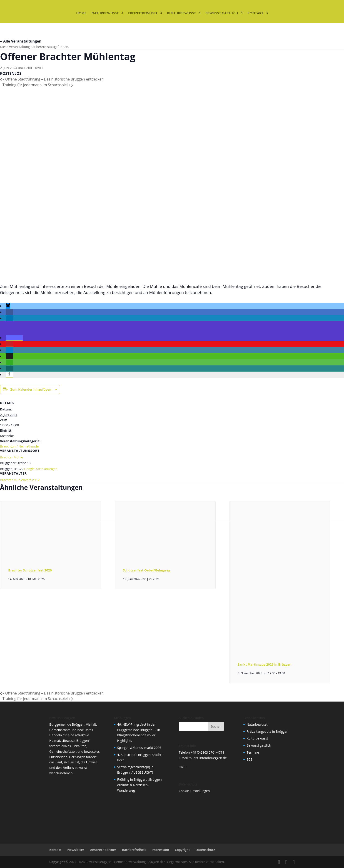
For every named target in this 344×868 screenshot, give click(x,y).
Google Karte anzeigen (41, 469)
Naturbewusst (105, 13)
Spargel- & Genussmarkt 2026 (139, 748)
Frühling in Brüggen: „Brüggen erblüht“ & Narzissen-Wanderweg (140, 785)
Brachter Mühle (11, 457)
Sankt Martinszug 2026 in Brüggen (265, 664)
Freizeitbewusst (143, 13)
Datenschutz (205, 850)
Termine (253, 752)
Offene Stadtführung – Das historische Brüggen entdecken (53, 79)
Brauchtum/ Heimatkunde (19, 446)
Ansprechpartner (103, 850)
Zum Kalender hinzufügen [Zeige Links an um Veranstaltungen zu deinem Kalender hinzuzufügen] (31, 389)
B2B (249, 759)
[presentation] (50, 557)
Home (81, 13)
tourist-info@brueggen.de (208, 758)
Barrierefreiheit (134, 850)
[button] (8, 306)
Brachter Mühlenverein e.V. (20, 480)
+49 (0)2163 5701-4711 (207, 752)
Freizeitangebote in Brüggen (267, 731)
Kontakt (255, 13)
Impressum (160, 850)
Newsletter (76, 850)
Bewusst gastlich (222, 13)
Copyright (182, 850)
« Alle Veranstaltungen (21, 41)
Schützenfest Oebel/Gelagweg (147, 570)
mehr (183, 766)
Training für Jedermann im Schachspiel (36, 85)
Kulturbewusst (181, 13)
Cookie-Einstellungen (194, 791)
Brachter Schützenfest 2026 (30, 570)
